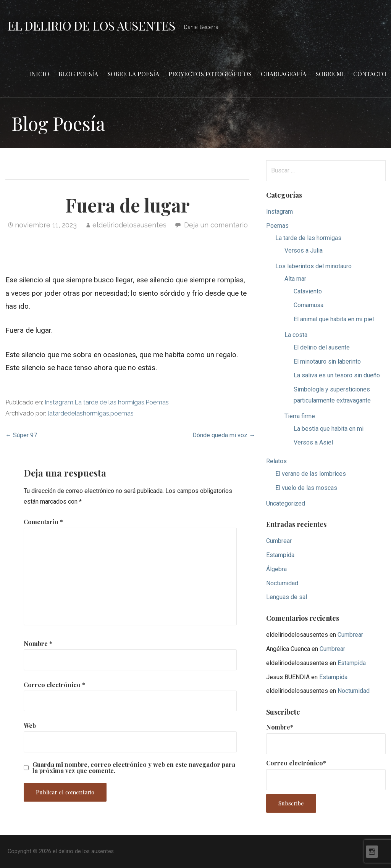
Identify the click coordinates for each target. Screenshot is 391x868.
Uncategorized (286, 503)
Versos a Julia (304, 250)
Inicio (39, 74)
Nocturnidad (282, 583)
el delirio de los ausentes (91, 25)
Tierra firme (300, 416)
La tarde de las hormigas (109, 402)
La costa (296, 335)
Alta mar (295, 279)
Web (30, 725)
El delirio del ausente (322, 347)
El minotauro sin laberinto (327, 362)
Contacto (370, 74)
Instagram (59, 402)
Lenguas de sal (287, 597)
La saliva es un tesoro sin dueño (337, 375)
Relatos (276, 461)
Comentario (43, 522)
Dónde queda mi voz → (224, 435)
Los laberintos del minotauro (313, 266)
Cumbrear (279, 541)
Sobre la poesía (133, 74)
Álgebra (276, 569)
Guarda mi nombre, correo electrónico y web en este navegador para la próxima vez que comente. (134, 768)
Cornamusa (309, 305)
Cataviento (308, 291)
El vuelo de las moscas (306, 488)
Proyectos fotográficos (210, 74)
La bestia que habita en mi (329, 429)
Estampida (280, 555)
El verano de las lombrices (311, 474)
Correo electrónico (54, 685)
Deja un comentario (216, 225)
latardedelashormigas (78, 413)
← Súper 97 (21, 435)
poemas (122, 413)
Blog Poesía (78, 74)
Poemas (157, 402)
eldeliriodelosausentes (129, 225)
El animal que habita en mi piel (334, 319)
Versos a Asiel (313, 442)
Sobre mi (330, 74)
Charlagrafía (284, 74)
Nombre (38, 643)
